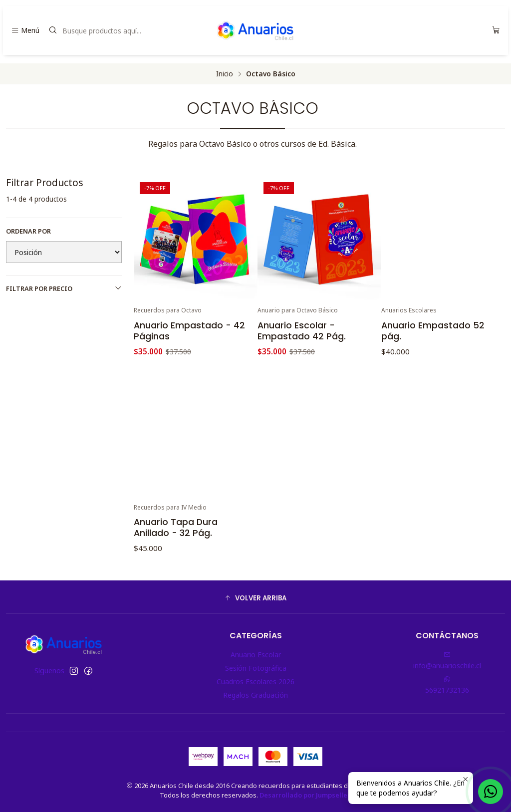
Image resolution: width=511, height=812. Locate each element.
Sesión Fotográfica (256, 668)
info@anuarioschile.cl (447, 661)
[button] (255, 598)
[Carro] (496, 30)
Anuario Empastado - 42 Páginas (189, 331)
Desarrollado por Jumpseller (305, 795)
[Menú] (25, 30)
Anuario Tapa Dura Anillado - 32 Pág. (176, 566)
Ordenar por (28, 231)
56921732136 (447, 685)
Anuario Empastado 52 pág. (433, 331)
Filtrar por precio (64, 288)
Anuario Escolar (256, 655)
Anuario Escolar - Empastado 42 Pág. (302, 331)
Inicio (225, 74)
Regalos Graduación (255, 695)
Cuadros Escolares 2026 (255, 681)
